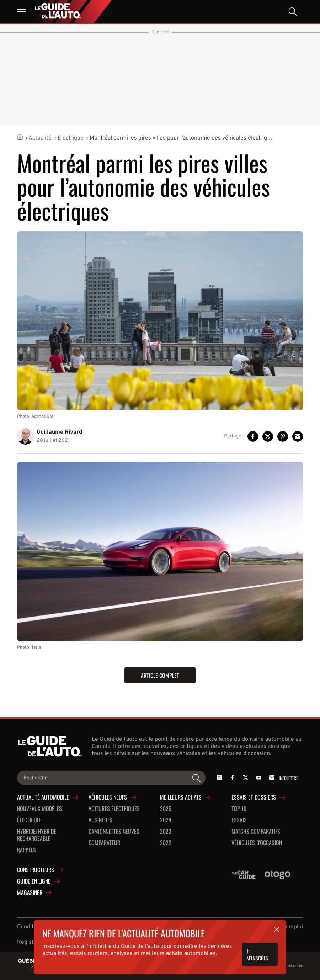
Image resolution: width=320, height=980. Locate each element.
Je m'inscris (257, 954)
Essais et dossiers (254, 797)
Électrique (71, 138)
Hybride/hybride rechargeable (37, 835)
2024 (166, 820)
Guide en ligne (34, 881)
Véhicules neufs (108, 797)
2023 (166, 832)
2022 (166, 843)
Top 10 (239, 809)
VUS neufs (100, 820)
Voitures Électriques (114, 809)
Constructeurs (36, 870)
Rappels (26, 850)
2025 (166, 809)
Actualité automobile (43, 797)
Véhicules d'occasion (257, 843)
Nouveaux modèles (39, 809)
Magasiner (30, 893)
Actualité (40, 138)
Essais (239, 820)
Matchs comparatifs (256, 832)
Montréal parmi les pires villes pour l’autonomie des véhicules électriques (183, 138)
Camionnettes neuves (114, 832)
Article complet (160, 675)
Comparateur (104, 843)
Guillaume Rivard (59, 432)
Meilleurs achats (181, 797)
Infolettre (282, 778)
